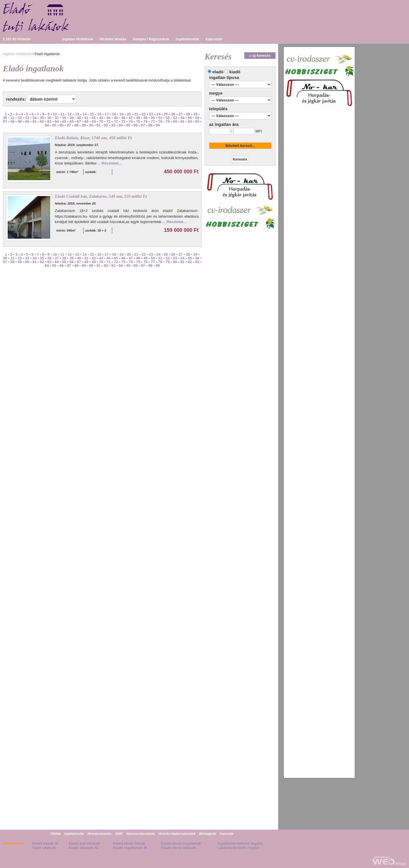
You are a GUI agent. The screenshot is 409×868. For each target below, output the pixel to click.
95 (128, 125)
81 (182, 121)
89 (84, 125)
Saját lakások (44, 848)
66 (72, 121)
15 (92, 114)
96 (135, 125)
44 (108, 118)
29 (195, 114)
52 (168, 118)
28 (188, 114)
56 (197, 118)
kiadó (235, 72)
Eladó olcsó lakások (178, 848)
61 (35, 121)
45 (116, 118)
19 (121, 114)
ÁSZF (119, 834)
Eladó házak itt (45, 843)
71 (108, 121)
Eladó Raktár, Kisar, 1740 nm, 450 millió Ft (93, 138)
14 (84, 114)
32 (20, 118)
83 (197, 121)
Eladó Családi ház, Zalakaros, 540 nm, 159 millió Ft (101, 196)
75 (138, 121)
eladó (218, 72)
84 (47, 125)
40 (79, 118)
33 (27, 118)
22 (143, 114)
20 (129, 114)
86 (62, 125)
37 (57, 118)
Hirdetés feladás (113, 39)
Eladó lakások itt (83, 848)
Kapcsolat (214, 39)
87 (69, 125)
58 (12, 121)
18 (114, 114)
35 (42, 118)
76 (145, 121)
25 (166, 114)
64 (57, 121)
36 (49, 118)
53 (175, 118)
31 (12, 118)
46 (123, 118)
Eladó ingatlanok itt (130, 848)
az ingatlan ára (224, 124)
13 (77, 114)
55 (190, 118)
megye (216, 93)
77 (153, 121)
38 (64, 118)
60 (27, 121)
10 (55, 114)
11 (62, 114)
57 (5, 121)
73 (123, 121)
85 (54, 125)
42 (94, 118)
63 (49, 121)
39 (72, 118)
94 (121, 125)
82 (190, 121)
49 (145, 118)
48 (138, 118)
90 (91, 125)
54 (182, 118)
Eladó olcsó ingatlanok (181, 843)
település (218, 109)
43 (101, 118)
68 (86, 121)
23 (151, 114)
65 (64, 121)
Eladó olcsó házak (129, 843)
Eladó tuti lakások (84, 843)
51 (160, 118)
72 (116, 121)
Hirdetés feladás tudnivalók (177, 834)
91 (99, 125)
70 (101, 121)
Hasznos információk (141, 834)
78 (160, 121)
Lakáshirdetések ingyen (238, 848)
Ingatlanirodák (187, 39)
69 (94, 121)
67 (79, 121)
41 (86, 118)
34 (35, 118)
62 (42, 121)
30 (5, 118)
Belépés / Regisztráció (151, 39)
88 (76, 125)
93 (113, 125)
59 (20, 121)
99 (158, 125)
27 (181, 114)
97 (143, 125)
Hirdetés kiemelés (100, 834)
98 (150, 125)
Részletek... (112, 163)
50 (153, 118)
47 (131, 118)
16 (99, 114)
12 (70, 114)
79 (168, 121)
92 (106, 125)
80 (175, 121)
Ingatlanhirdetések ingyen (240, 843)
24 (158, 114)
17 (107, 114)
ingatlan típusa (224, 77)
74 (131, 121)
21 (136, 114)
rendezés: (16, 99)
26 (173, 114)
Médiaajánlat (208, 834)
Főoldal (56, 834)
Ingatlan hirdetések (78, 39)
